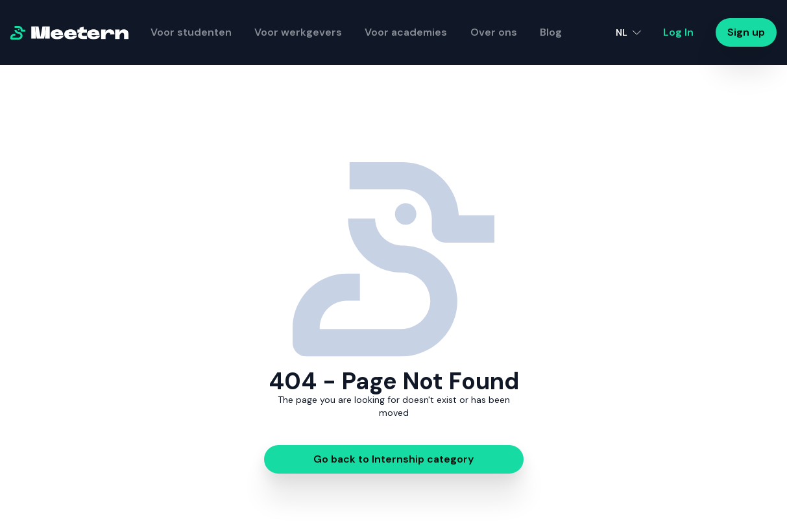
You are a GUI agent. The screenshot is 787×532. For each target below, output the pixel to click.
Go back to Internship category (393, 459)
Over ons (494, 32)
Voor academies (406, 32)
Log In (678, 32)
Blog (551, 32)
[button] (628, 32)
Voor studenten (191, 32)
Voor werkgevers (298, 32)
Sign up (746, 32)
